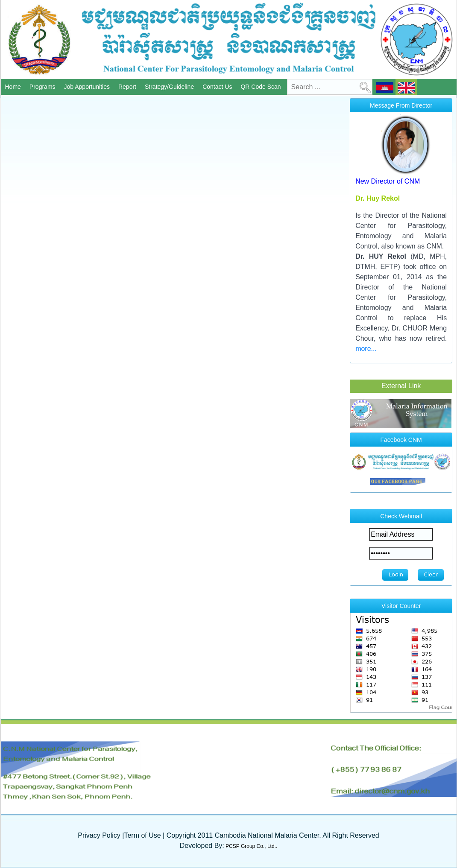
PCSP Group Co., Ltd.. (251, 846)
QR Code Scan (261, 87)
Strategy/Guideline (170, 87)
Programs (43, 87)
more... (366, 349)
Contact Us (218, 87)
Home (14, 87)
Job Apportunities (88, 87)
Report (128, 87)
